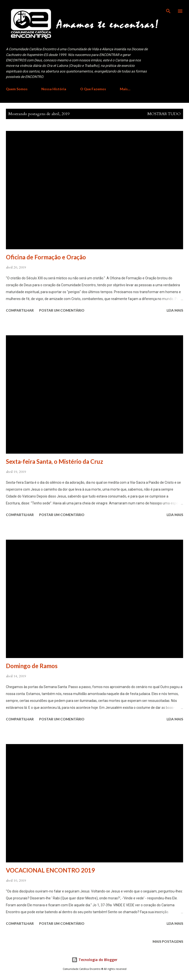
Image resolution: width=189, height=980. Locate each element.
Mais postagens (168, 941)
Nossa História (54, 89)
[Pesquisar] (168, 9)
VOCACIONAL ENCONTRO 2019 (50, 870)
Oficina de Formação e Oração (46, 257)
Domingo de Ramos (32, 666)
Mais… (125, 89)
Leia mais (175, 310)
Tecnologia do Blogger (94, 960)
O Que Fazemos (93, 89)
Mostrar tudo (164, 114)
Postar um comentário (62, 310)
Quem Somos (17, 89)
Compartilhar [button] (20, 310)
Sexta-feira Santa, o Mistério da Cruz (55, 461)
